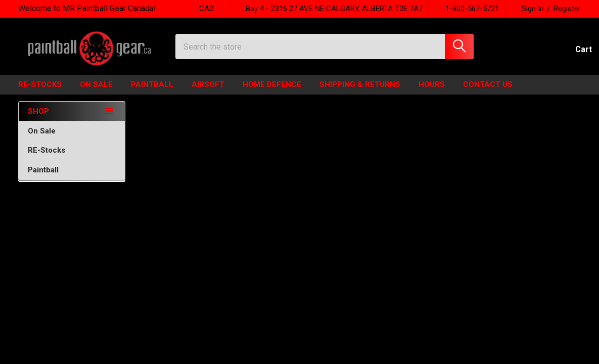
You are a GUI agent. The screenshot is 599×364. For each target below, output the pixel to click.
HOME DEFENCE (272, 93)
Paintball (152, 93)
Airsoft (208, 93)
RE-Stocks (72, 159)
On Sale (72, 140)
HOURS (432, 93)
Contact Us (488, 93)
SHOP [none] (38, 119)
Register (567, 9)
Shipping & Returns (360, 93)
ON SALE (96, 93)
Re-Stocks (40, 93)
